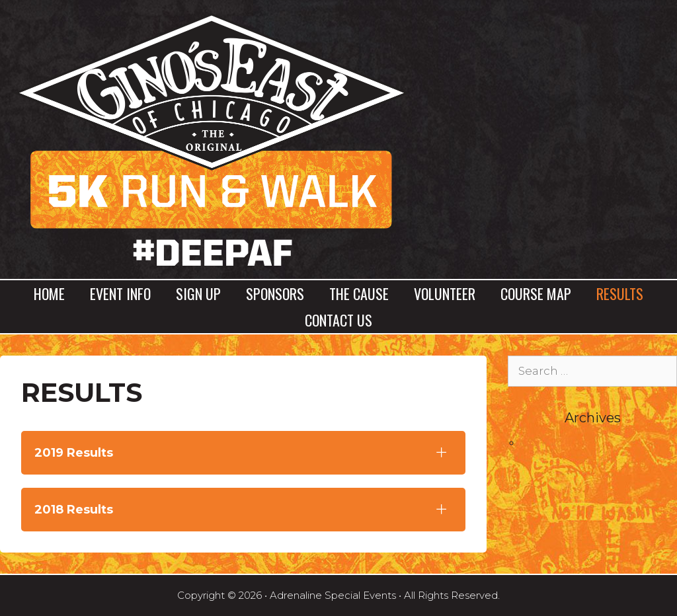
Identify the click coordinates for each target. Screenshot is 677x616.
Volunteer (445, 293)
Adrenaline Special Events (333, 595)
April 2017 (547, 442)
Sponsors (275, 293)
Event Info (120, 293)
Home (49, 293)
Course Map (536, 293)
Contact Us (338, 320)
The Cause (359, 293)
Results (620, 293)
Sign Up (198, 293)
